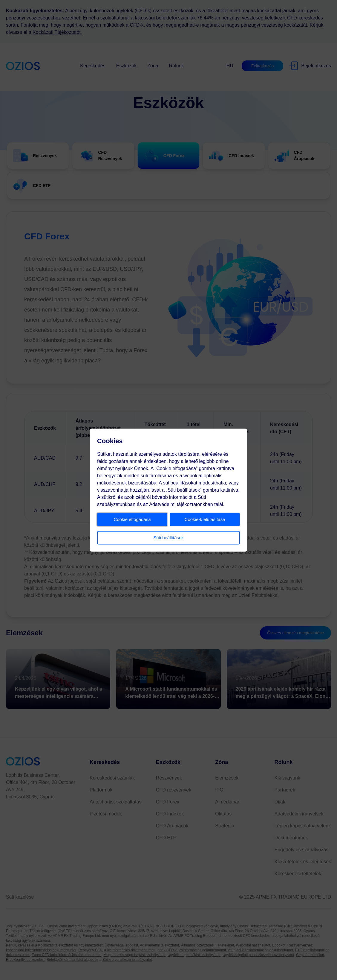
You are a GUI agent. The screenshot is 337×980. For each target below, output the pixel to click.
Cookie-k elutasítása (204, 519)
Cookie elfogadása (133, 519)
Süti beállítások (168, 537)
